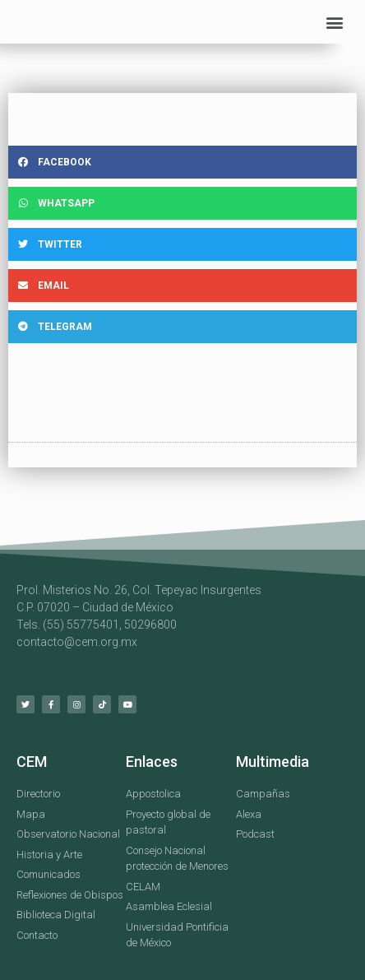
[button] (335, 22)
